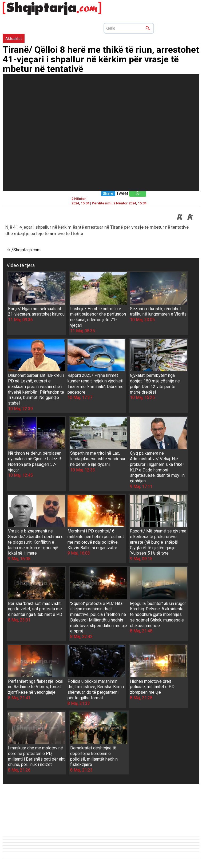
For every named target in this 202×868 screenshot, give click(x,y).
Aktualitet (14, 39)
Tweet (122, 193)
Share (108, 194)
